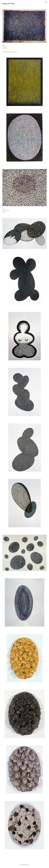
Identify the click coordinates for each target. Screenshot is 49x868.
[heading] (8, 4)
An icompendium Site (24, 865)
